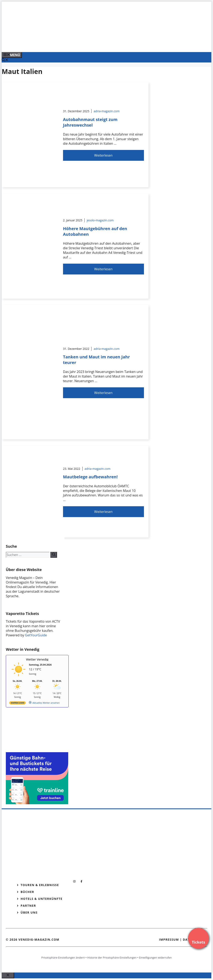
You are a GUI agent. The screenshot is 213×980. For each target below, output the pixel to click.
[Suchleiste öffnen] (5, 60)
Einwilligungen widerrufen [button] (155, 958)
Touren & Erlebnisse (40, 885)
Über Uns (29, 912)
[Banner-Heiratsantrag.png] (86, 44)
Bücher (27, 892)
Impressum (169, 939)
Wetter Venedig (37, 659)
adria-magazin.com (106, 111)
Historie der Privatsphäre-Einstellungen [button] (112, 958)
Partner (28, 906)
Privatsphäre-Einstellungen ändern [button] (63, 958)
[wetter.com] (17, 704)
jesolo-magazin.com (100, 220)
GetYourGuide (36, 635)
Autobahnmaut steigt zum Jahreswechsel (90, 122)
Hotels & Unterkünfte (41, 899)
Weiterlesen (103, 155)
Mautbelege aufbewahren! (90, 477)
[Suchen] (54, 555)
